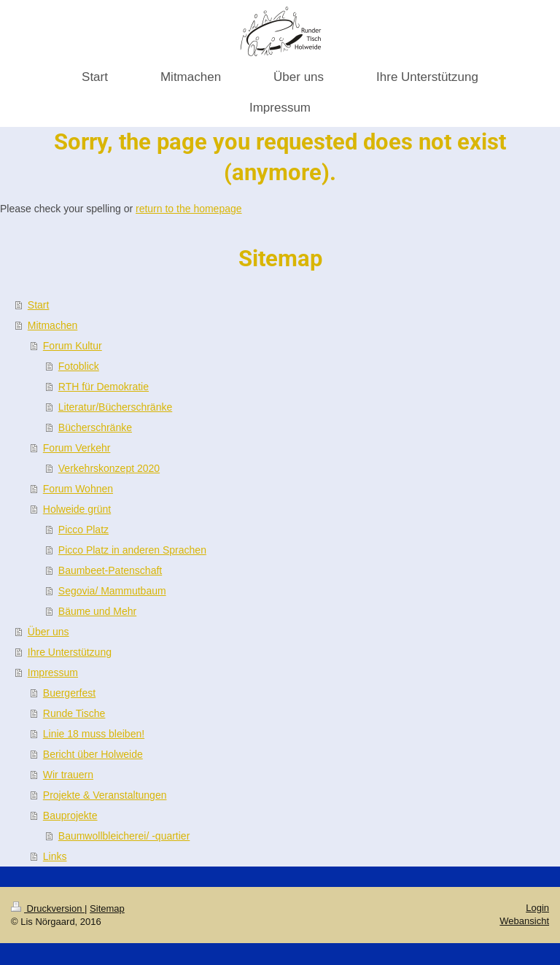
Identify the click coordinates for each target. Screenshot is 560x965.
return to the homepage (189, 209)
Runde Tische (74, 713)
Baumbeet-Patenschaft (110, 570)
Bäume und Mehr (97, 611)
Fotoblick (79, 366)
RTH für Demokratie (104, 387)
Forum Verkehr (77, 448)
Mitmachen (52, 325)
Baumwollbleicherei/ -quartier (124, 836)
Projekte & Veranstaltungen (105, 795)
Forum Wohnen (78, 489)
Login (537, 908)
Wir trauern (68, 775)
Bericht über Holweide (93, 754)
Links (55, 856)
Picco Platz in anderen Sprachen (132, 550)
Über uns (48, 632)
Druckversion (48, 908)
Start (39, 305)
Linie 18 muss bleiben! (94, 734)
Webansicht (524, 921)
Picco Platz (83, 530)
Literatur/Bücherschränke (115, 407)
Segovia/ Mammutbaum (112, 591)
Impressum (53, 673)
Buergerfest (69, 693)
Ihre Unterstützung (70, 652)
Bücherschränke (95, 427)
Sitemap (107, 908)
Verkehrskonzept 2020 (109, 468)
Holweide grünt (77, 509)
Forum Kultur (73, 346)
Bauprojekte (70, 815)
